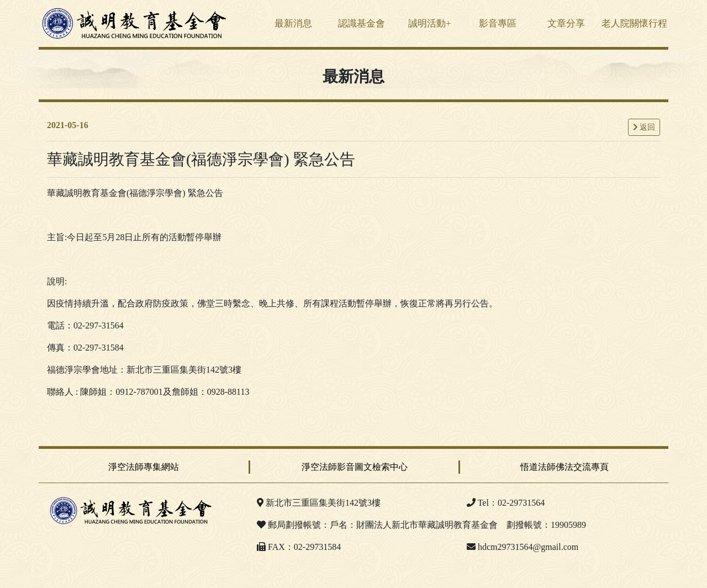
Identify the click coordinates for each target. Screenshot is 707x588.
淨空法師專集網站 (144, 467)
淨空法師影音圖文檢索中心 (355, 467)
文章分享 (566, 23)
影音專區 (498, 23)
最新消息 (293, 23)
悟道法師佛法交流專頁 (564, 467)
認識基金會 (362, 23)
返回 (644, 127)
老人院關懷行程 (634, 23)
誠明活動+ (430, 23)
